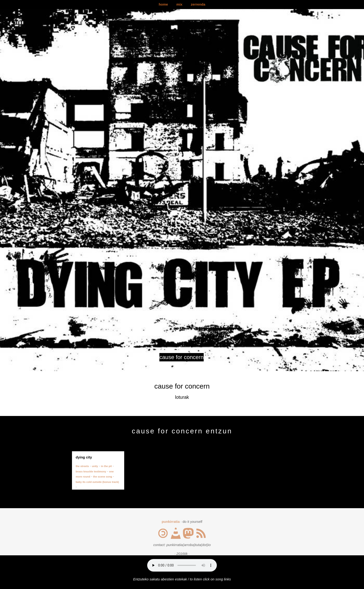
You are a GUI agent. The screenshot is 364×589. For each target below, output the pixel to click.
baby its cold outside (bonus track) (97, 482)
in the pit (106, 466)
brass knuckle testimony (91, 471)
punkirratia (171, 522)
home (163, 4)
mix (179, 4)
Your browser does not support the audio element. (182, 565)
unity (95, 466)
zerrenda (198, 4)
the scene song (103, 477)
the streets (82, 466)
